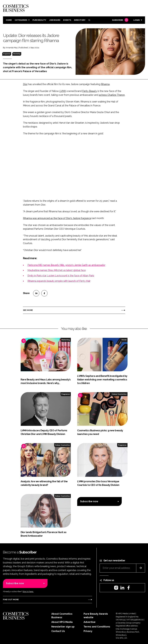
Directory (80, 20)
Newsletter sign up (63, 627)
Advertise (90, 622)
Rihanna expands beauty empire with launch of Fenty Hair (59, 281)
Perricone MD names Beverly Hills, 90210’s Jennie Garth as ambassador (66, 265)
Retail (124, 340)
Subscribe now (89, 501)
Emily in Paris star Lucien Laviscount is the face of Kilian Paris (61, 276)
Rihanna (105, 84)
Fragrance (7, 54)
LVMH (63, 91)
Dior (25, 84)
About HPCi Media (62, 622)
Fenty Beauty (90, 91)
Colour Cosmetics (119, 394)
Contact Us (58, 631)
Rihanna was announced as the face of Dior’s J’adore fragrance (57, 218)
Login (137, 20)
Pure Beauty (39, 20)
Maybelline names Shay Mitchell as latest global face (57, 270)
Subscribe (120, 20)
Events (67, 20)
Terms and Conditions (97, 627)
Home (9, 20)
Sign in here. (28, 591)
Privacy (88, 631)
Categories (21, 20)
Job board (55, 20)
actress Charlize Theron (112, 95)
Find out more (11, 600)
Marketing (17, 54)
